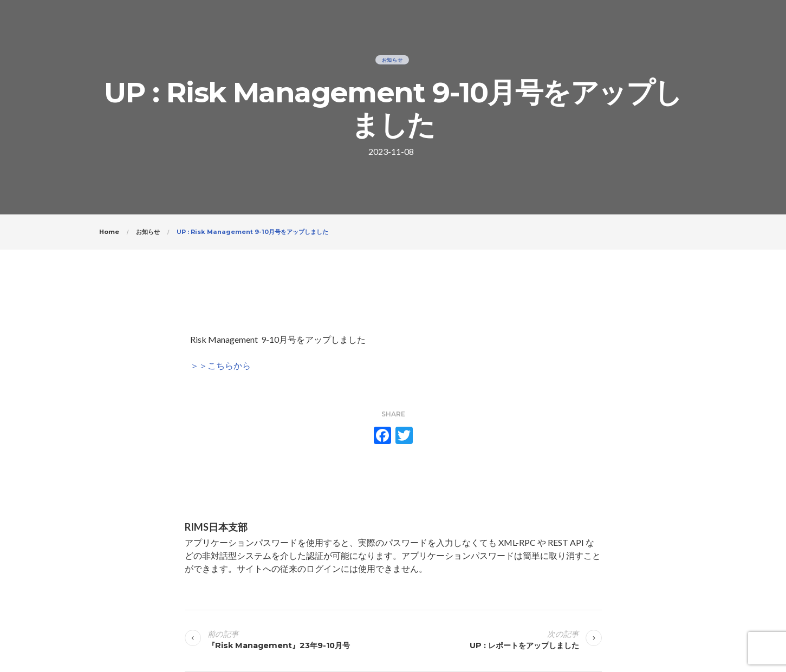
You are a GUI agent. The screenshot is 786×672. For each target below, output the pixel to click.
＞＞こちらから (220, 365)
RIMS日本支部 (216, 527)
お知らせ (392, 60)
